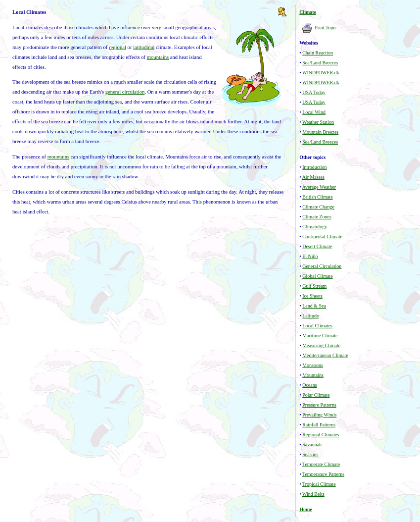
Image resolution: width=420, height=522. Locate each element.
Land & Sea (314, 306)
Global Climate (317, 276)
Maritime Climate (320, 336)
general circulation (125, 92)
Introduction (314, 167)
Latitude (310, 316)
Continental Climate (322, 236)
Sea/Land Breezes (320, 63)
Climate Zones (317, 217)
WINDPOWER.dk (321, 73)
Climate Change (318, 207)
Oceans (309, 385)
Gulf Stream (314, 286)
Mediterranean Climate (325, 355)
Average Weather (319, 187)
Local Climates (317, 326)
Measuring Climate (321, 345)
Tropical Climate (319, 484)
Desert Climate (317, 246)
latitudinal (144, 47)
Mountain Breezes (320, 132)
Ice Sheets (312, 296)
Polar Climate (316, 395)
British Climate (317, 197)
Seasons (310, 454)
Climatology (315, 227)
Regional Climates (321, 435)
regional (117, 47)
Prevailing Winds (319, 415)
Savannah (312, 444)
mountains (158, 57)
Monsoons (313, 365)
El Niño (310, 256)
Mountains (313, 375)
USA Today (314, 92)
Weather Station (318, 122)
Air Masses (313, 177)
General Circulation (322, 266)
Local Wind (314, 112)
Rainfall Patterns (319, 425)
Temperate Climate (321, 464)
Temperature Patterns (323, 474)
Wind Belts (313, 494)
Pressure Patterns (319, 405)
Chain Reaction (318, 53)
